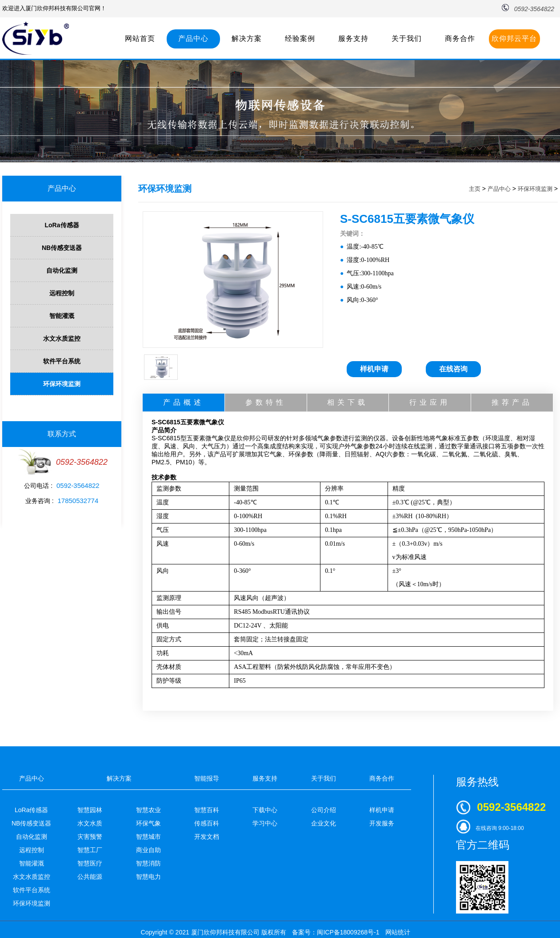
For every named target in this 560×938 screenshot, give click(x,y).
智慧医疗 (90, 863)
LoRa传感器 (62, 225)
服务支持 (353, 38)
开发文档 (207, 837)
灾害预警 (90, 837)
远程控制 (62, 293)
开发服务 (382, 823)
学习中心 (265, 823)
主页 (475, 189)
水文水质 (90, 823)
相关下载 (348, 402)
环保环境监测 (62, 384)
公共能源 (90, 877)
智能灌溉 (62, 316)
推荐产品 (512, 402)
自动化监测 (62, 270)
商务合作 (460, 38)
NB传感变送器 (62, 248)
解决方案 (247, 38)
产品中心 (193, 38)
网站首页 (140, 38)
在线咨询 (453, 369)
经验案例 (300, 38)
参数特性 (266, 402)
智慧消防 (148, 863)
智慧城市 (148, 837)
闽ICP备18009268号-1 (348, 932)
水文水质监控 (62, 338)
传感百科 (207, 823)
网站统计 (398, 932)
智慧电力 (148, 877)
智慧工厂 (90, 850)
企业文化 (324, 823)
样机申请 (374, 369)
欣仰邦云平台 (514, 38)
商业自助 (148, 850)
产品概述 (184, 402)
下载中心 (265, 810)
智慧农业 (148, 810)
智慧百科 (207, 810)
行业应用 (430, 402)
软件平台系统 (62, 361)
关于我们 (407, 38)
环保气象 (148, 823)
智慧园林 (90, 810)
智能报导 (207, 778)
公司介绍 (324, 810)
